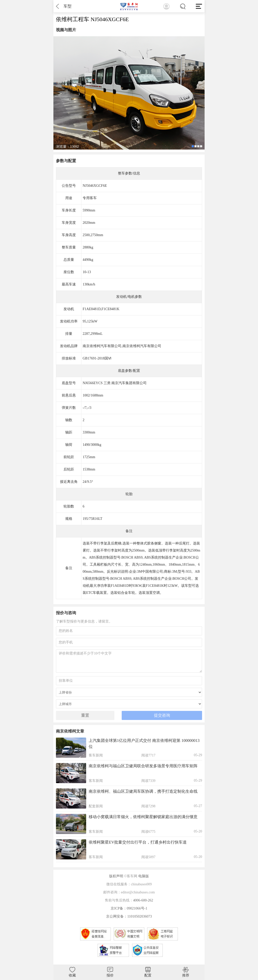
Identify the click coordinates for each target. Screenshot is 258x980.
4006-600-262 (143, 900)
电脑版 (144, 876)
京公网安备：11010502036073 (129, 916)
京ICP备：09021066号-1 (129, 908)
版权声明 (116, 876)
